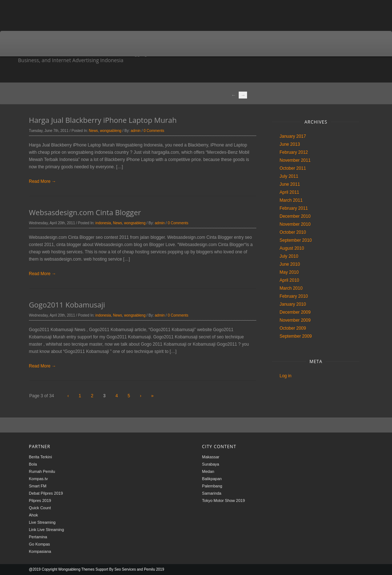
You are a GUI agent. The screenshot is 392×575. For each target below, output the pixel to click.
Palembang (212, 486)
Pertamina (38, 537)
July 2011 (289, 176)
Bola (33, 464)
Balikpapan (212, 479)
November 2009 (295, 320)
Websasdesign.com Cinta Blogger (85, 212)
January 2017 (293, 136)
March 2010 (291, 288)
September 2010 (296, 240)
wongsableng (111, 131)
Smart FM (38, 486)
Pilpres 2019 (40, 500)
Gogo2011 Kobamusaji (67, 305)
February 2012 (294, 152)
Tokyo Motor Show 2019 (223, 500)
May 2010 (289, 272)
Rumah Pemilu (42, 471)
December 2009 (295, 312)
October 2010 (293, 232)
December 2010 (295, 216)
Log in (286, 376)
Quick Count (40, 508)
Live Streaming (42, 522)
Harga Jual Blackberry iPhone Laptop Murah (103, 120)
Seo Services (125, 569)
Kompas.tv (39, 479)
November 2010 (295, 224)
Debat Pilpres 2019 (46, 493)
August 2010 (292, 248)
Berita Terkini (41, 457)
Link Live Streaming (47, 530)
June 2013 (290, 144)
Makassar (211, 457)
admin (136, 131)
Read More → (43, 181)
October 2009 (293, 328)
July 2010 (289, 256)
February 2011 (294, 208)
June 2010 (290, 264)
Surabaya (211, 464)
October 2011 (293, 168)
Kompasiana (40, 551)
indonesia (103, 223)
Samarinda (212, 493)
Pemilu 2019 (154, 569)
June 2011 (290, 184)
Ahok (34, 515)
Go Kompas (40, 544)
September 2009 (296, 336)
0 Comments (154, 131)
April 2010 (290, 280)
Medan (208, 471)
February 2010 (294, 296)
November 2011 (295, 160)
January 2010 (293, 304)
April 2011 (290, 192)
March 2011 (291, 200)
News (94, 131)
